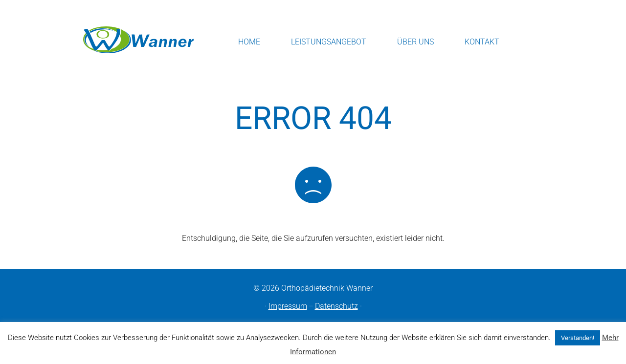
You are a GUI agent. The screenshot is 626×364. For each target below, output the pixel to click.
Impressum (288, 306)
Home (249, 42)
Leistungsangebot (329, 42)
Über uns (415, 42)
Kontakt (482, 42)
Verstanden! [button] (578, 338)
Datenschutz (336, 306)
